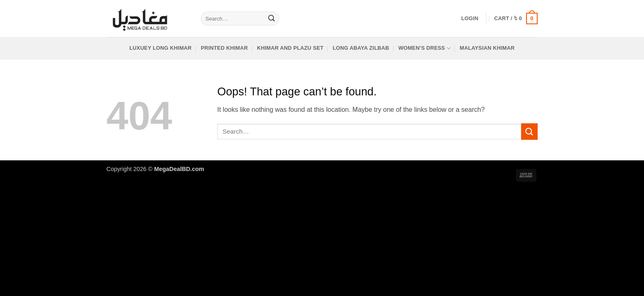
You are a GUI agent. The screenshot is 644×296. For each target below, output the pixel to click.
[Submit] (271, 18)
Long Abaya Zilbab (361, 48)
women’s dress (424, 48)
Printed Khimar (224, 48)
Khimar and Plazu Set (290, 48)
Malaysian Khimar (487, 48)
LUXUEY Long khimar (161, 48)
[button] (470, 18)
